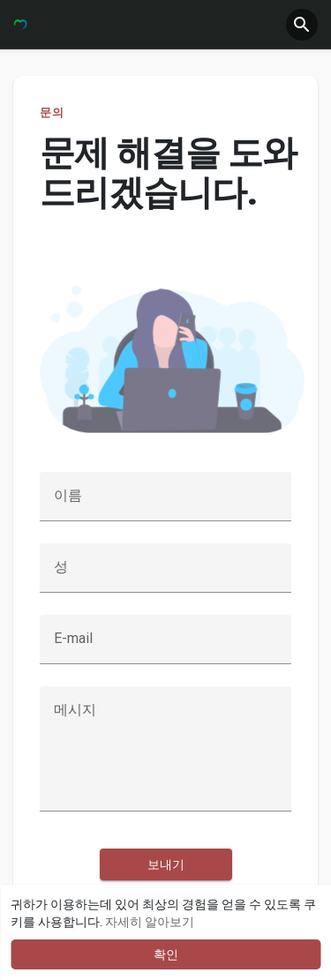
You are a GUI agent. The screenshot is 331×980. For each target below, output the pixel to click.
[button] (302, 25)
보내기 (166, 864)
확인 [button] (166, 954)
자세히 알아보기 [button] (150, 922)
